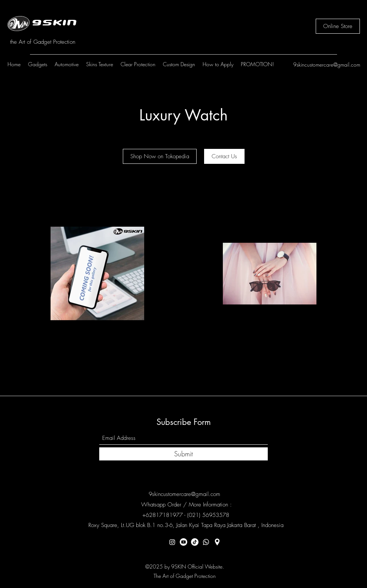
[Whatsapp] (206, 542)
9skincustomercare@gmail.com (327, 65)
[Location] (217, 542)
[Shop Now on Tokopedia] (160, 156)
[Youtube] (183, 542)
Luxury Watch (183, 115)
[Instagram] (172, 542)
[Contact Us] (224, 156)
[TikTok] (195, 542)
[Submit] (183, 454)
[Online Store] (338, 26)
